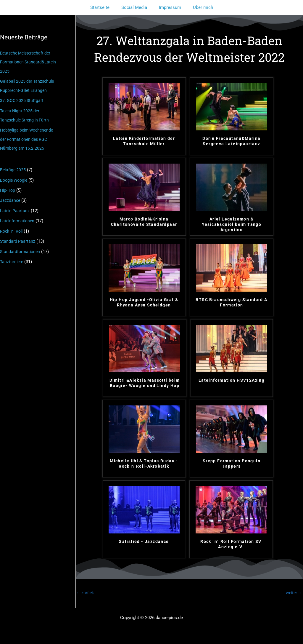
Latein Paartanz (15, 208)
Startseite (104, 7)
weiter (293, 593)
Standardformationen (21, 248)
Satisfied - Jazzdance (144, 541)
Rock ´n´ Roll (13, 228)
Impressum (169, 7)
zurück (86, 593)
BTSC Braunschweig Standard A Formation (231, 302)
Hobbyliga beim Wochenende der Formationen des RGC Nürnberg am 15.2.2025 (29, 138)
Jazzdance (10, 198)
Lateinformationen (18, 218)
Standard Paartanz (18, 238)
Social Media (136, 7)
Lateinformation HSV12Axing (232, 380)
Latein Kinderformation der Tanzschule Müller (144, 141)
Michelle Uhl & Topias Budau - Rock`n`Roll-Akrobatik (144, 464)
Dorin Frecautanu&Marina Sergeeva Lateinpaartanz (231, 141)
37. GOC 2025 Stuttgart (22, 100)
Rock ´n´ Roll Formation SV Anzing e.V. (231, 544)
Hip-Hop (8, 188)
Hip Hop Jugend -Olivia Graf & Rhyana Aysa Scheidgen (144, 302)
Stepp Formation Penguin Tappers (232, 464)
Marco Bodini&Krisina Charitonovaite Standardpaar (144, 222)
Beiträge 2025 (13, 168)
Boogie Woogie (15, 178)
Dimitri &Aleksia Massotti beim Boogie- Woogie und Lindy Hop (145, 383)
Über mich (199, 7)
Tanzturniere (12, 258)
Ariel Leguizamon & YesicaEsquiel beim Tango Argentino (232, 224)
